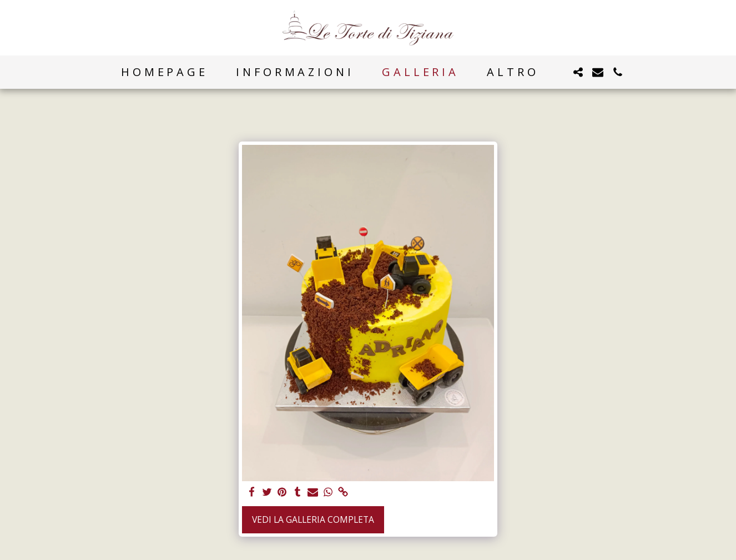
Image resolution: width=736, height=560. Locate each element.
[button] (578, 72)
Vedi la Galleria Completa (313, 519)
